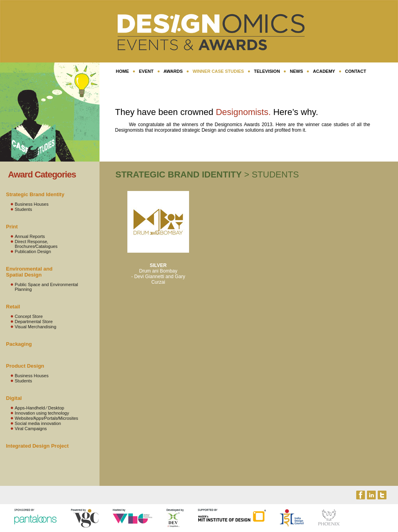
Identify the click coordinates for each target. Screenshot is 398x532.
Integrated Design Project (37, 446)
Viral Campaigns (31, 429)
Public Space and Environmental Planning (46, 287)
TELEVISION (267, 71)
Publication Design (33, 251)
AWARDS (173, 71)
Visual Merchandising (35, 327)
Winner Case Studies (218, 71)
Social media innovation (38, 423)
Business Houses (32, 204)
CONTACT (356, 71)
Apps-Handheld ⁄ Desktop (39, 408)
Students (23, 209)
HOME (122, 71)
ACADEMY (324, 71)
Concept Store (29, 316)
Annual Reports (30, 236)
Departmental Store (34, 322)
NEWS (296, 71)
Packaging (19, 344)
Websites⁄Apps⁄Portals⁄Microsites (46, 418)
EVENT (146, 71)
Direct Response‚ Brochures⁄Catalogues (36, 244)
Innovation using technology (42, 413)
